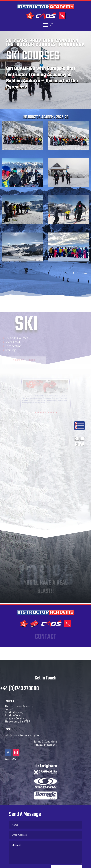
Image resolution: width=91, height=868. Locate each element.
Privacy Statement (45, 751)
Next (84, 273)
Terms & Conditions (45, 748)
